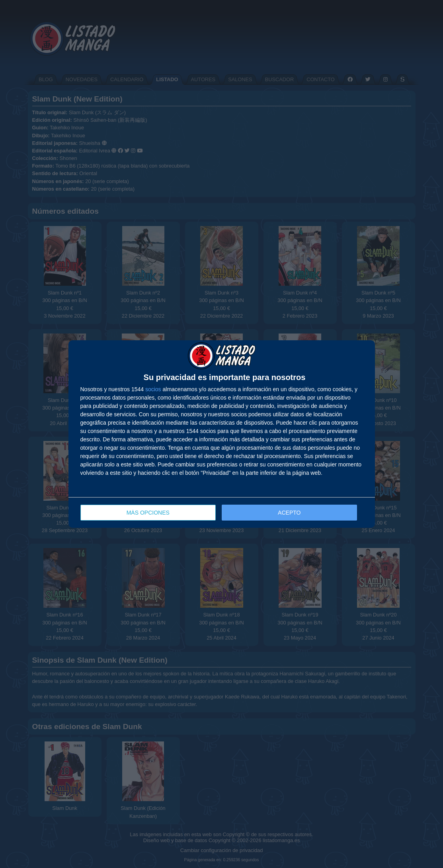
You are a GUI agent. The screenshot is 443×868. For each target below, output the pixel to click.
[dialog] (222, 434)
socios (153, 389)
